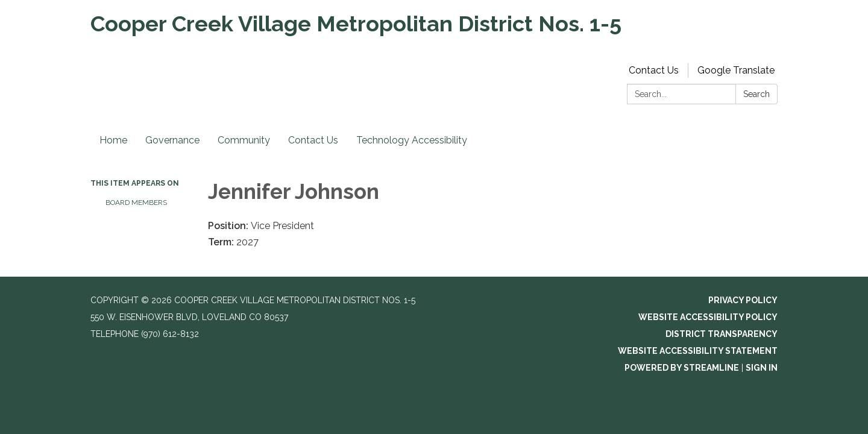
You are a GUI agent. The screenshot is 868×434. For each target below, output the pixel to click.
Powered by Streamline (682, 368)
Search (756, 94)
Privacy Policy (743, 300)
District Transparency (722, 334)
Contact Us (654, 70)
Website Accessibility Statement (698, 351)
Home (113, 140)
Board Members (136, 203)
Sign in (762, 368)
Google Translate (736, 70)
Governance (172, 140)
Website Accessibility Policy (708, 317)
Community (244, 140)
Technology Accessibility (412, 140)
